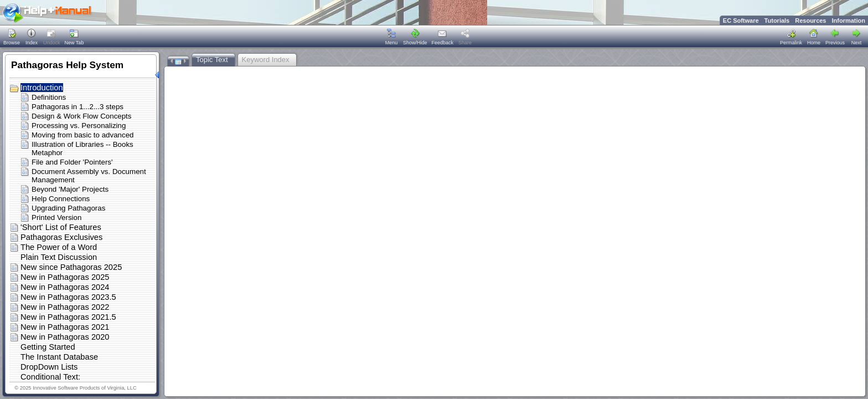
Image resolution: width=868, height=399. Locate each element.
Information (849, 21)
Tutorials (777, 21)
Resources (810, 21)
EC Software (741, 21)
